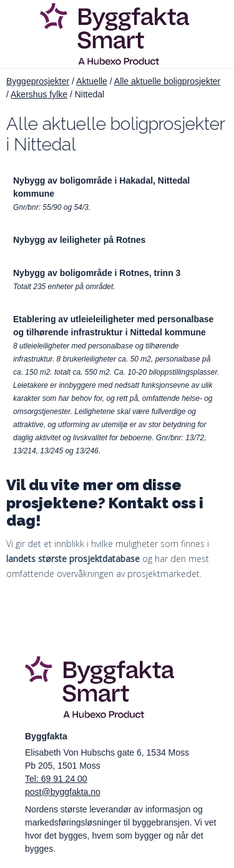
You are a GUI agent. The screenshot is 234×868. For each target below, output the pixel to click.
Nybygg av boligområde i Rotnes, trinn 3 (97, 273)
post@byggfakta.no (63, 792)
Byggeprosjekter (38, 81)
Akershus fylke (39, 94)
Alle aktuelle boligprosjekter (167, 81)
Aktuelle (92, 81)
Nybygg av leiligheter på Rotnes (79, 240)
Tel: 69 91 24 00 (56, 779)
